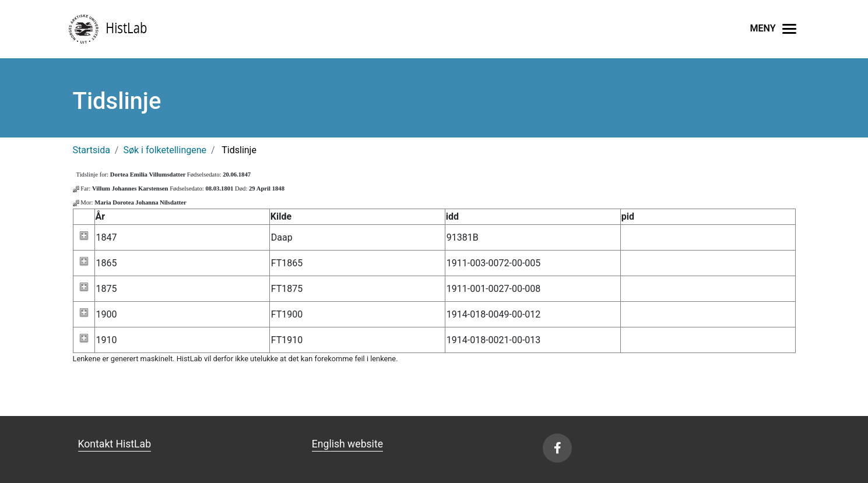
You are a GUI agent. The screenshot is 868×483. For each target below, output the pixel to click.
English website (347, 444)
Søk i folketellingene (165, 150)
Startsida (92, 150)
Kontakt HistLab (115, 444)
